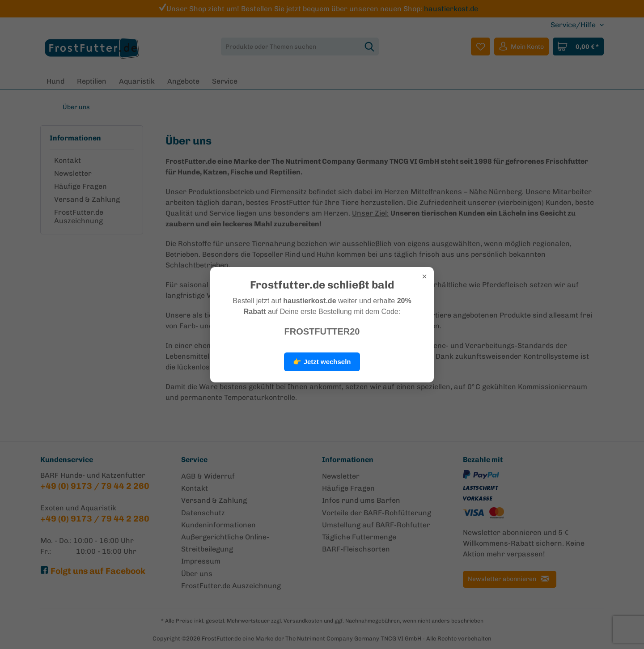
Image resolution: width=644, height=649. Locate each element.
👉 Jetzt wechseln (322, 362)
